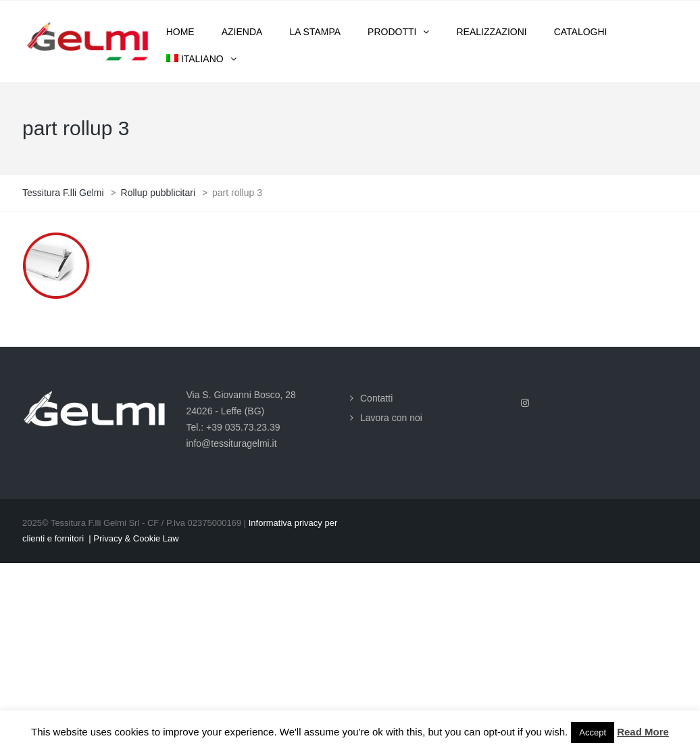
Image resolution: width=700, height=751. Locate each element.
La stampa (315, 32)
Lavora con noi (391, 418)
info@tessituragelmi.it (232, 443)
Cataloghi (581, 32)
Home (180, 32)
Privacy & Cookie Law (136, 538)
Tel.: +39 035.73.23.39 (233, 427)
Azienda (242, 32)
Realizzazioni (491, 32)
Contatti (376, 398)
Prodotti (392, 32)
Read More (643, 732)
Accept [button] (593, 732)
